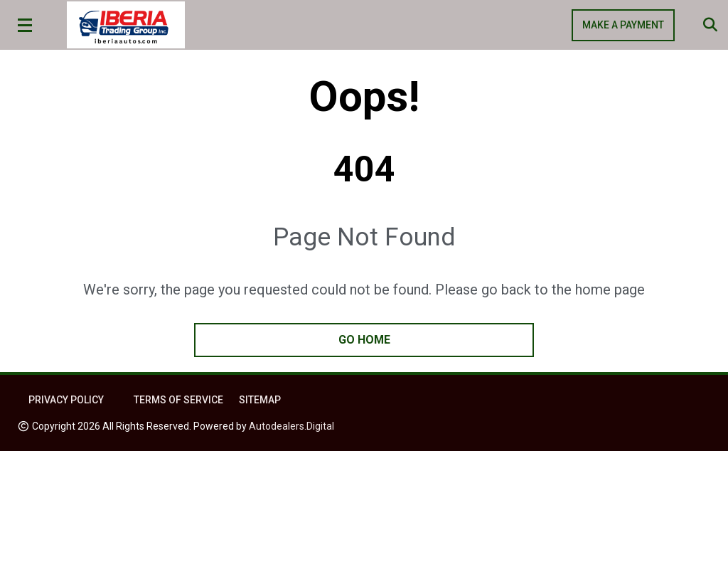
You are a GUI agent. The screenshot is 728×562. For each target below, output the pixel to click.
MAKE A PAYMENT (623, 25)
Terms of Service (178, 400)
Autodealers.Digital (291, 426)
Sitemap (260, 400)
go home (364, 340)
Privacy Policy (66, 400)
